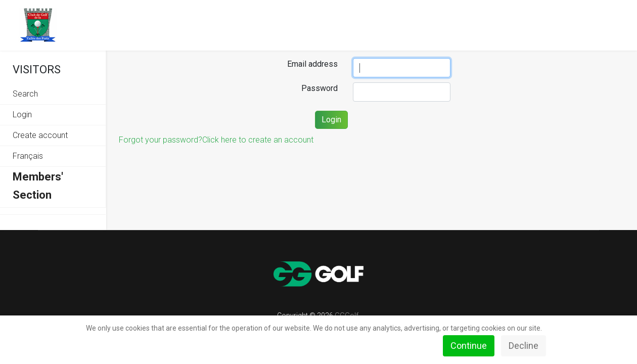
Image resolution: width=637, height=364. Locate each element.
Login (22, 115)
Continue (469, 346)
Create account (40, 135)
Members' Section (38, 186)
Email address (312, 64)
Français (28, 156)
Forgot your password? (161, 140)
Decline (524, 346)
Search (25, 94)
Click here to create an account (258, 140)
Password (320, 88)
